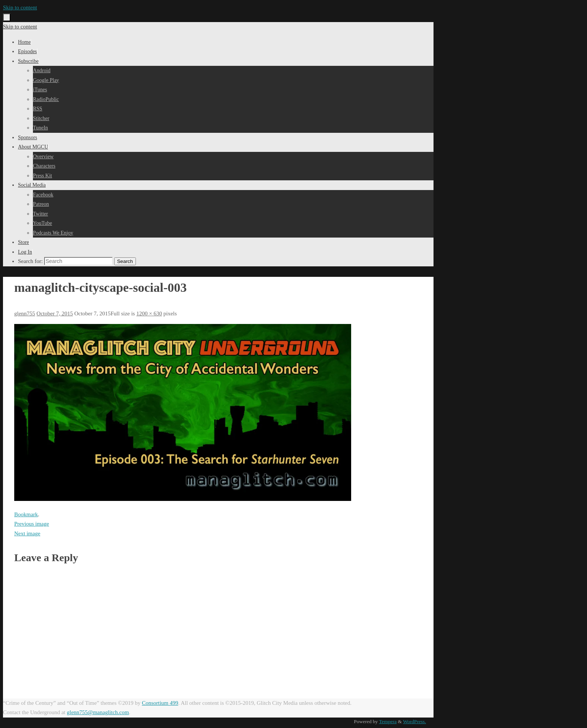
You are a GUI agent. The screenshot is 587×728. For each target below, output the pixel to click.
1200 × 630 (149, 313)
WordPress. (414, 721)
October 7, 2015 (55, 313)
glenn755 (25, 313)
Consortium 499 (160, 703)
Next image (27, 533)
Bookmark (26, 514)
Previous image (32, 524)
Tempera (388, 721)
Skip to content (20, 7)
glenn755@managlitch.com (98, 712)
